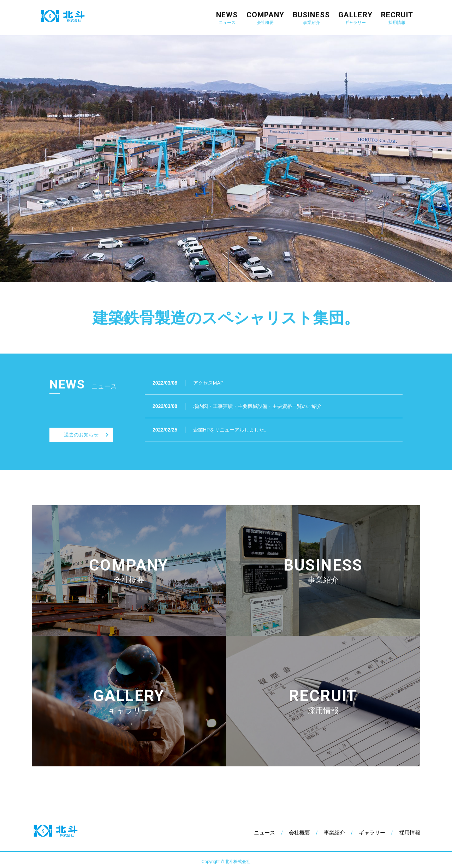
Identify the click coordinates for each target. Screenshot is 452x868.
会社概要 (299, 833)
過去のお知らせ (81, 435)
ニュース (264, 833)
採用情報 (410, 833)
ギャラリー (372, 833)
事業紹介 (334, 833)
